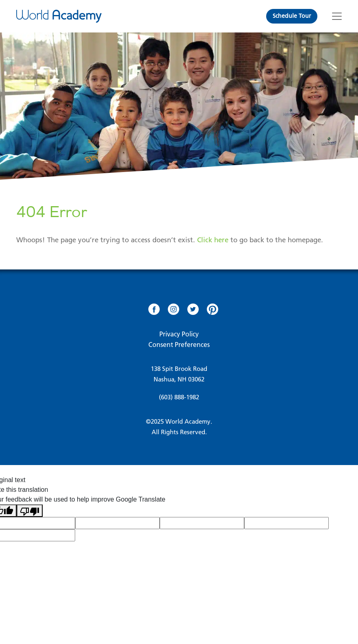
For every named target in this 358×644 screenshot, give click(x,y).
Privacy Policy (179, 334)
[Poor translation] (30, 511)
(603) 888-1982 (179, 397)
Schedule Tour (292, 16)
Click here (213, 240)
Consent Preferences (179, 345)
